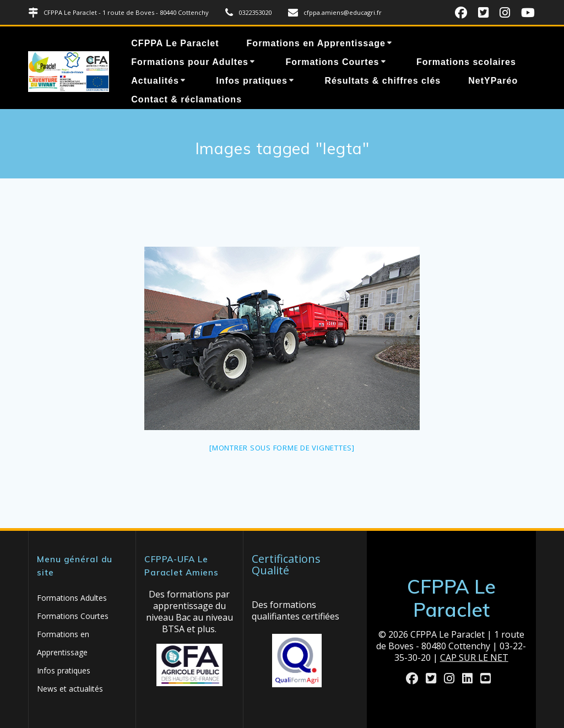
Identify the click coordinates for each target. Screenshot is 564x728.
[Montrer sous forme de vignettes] (282, 448)
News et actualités (70, 689)
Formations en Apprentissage (316, 43)
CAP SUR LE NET (474, 658)
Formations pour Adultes (190, 62)
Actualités (155, 81)
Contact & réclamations (186, 99)
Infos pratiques (252, 81)
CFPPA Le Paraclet (175, 43)
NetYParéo (493, 81)
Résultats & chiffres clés (383, 81)
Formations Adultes (72, 598)
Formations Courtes (332, 62)
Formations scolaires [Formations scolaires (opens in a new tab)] (466, 62)
